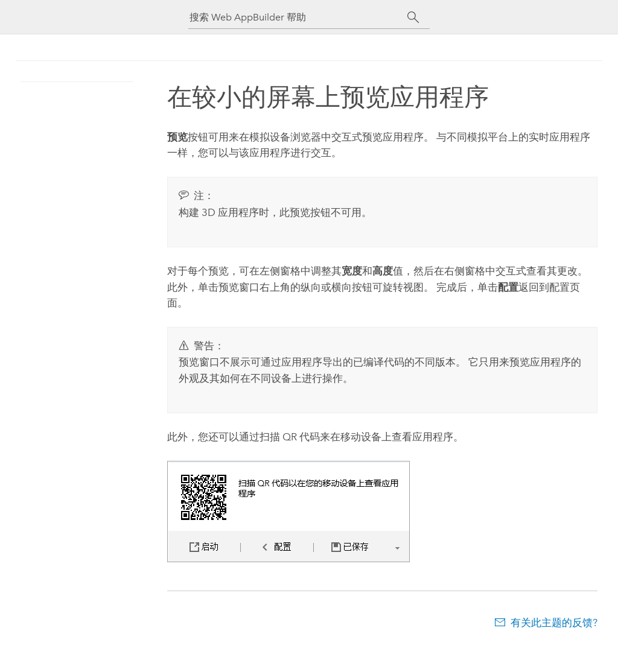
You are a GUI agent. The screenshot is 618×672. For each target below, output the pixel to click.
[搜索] (413, 17)
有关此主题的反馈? (554, 623)
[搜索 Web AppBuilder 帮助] (298, 17)
